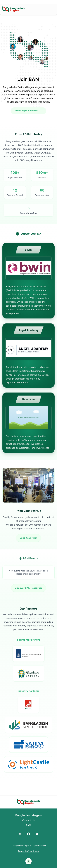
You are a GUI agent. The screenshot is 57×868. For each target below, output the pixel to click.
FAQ (28, 825)
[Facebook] (29, 834)
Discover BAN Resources (28, 588)
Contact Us (28, 820)
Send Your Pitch (28, 538)
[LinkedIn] (20, 834)
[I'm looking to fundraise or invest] (28, 111)
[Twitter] (37, 834)
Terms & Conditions (29, 851)
